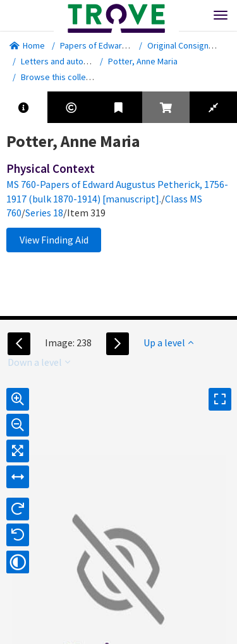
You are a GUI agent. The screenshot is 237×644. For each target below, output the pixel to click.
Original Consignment (188, 45)
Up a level (168, 342)
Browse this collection (67, 77)
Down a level (39, 362)
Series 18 (44, 213)
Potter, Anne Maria (143, 61)
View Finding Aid (54, 240)
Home (27, 45)
